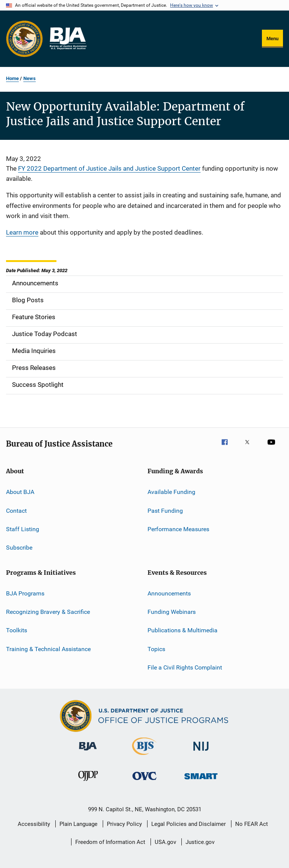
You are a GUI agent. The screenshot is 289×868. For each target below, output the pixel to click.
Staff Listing (23, 529)
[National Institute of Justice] (201, 752)
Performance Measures (178, 529)
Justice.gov (200, 842)
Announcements (169, 593)
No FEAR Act (252, 824)
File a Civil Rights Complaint (185, 667)
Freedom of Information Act (110, 842)
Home (12, 78)
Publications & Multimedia (183, 630)
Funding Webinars (172, 612)
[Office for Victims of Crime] (144, 781)
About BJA (20, 492)
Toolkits (17, 630)
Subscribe (19, 548)
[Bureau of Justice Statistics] (144, 756)
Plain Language (78, 824)
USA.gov (165, 842)
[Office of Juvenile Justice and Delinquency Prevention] (88, 782)
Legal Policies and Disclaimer (189, 824)
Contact (16, 510)
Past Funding (165, 510)
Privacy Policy (124, 824)
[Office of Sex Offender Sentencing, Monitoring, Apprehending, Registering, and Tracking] (201, 781)
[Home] (68, 39)
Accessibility (34, 824)
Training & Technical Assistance (48, 649)
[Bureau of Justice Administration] (88, 752)
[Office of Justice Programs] (24, 39)
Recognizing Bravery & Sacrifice (48, 612)
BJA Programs (25, 593)
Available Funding (171, 492)
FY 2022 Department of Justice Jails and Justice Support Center (109, 168)
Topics (156, 649)
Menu (272, 39)
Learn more (22, 232)
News (30, 78)
